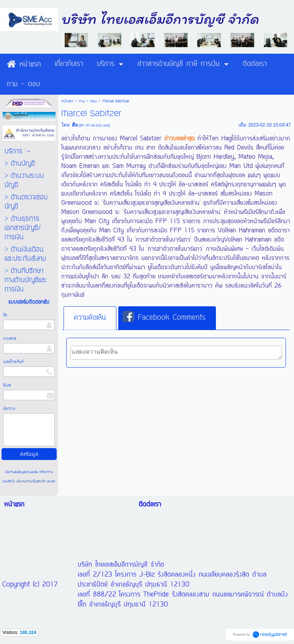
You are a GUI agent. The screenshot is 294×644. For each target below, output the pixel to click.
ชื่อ (5, 315)
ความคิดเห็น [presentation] (90, 318)
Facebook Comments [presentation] (164, 317)
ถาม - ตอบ (88, 101)
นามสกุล (10, 338)
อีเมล (7, 385)
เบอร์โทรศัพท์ (13, 362)
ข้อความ (9, 409)
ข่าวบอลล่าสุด (180, 139)
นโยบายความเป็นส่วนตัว (31, 481)
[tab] (90, 318)
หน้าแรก (67, 101)
